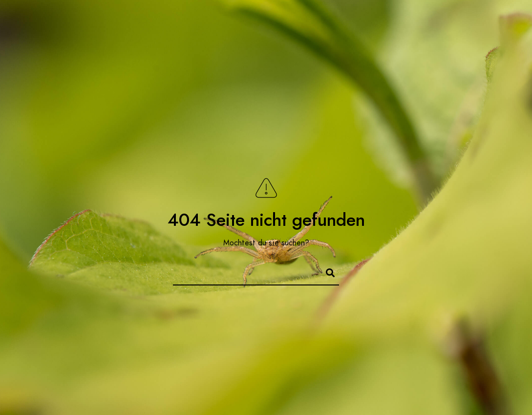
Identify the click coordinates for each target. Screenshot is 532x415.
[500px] (494, 20)
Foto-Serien (257, 40)
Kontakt (338, 40)
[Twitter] (443, 20)
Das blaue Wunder (439, 40)
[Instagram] (460, 20)
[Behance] (477, 20)
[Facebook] (425, 20)
